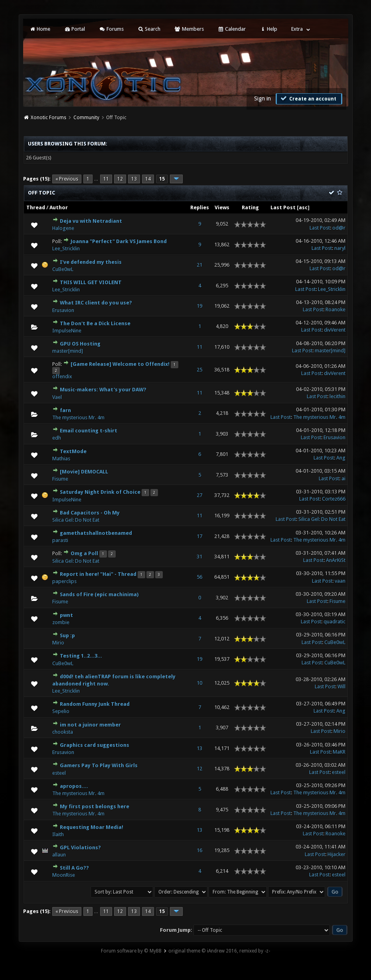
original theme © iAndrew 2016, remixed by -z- (219, 951)
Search (149, 29)
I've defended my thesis (91, 262)
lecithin (337, 396)
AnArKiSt (336, 560)
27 (199, 495)
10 (199, 683)
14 (148, 179)
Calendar (232, 29)
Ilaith (58, 834)
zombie (61, 622)
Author (59, 207)
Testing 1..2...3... (81, 656)
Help (268, 29)
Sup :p (67, 635)
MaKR (339, 752)
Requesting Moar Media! (92, 827)
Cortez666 (334, 499)
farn (65, 410)
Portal (75, 29)
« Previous (67, 179)
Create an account (308, 98)
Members (189, 29)
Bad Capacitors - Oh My (90, 513)
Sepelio (61, 711)
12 (120, 179)
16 (199, 850)
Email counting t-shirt (89, 431)
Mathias (61, 459)
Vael (57, 397)
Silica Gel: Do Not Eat (76, 520)
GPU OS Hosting (80, 344)
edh (57, 438)
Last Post (283, 207)
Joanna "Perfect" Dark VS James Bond (119, 241)
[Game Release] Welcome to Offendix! (120, 364)
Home (40, 29)
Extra (297, 29)
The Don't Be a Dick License (95, 323)
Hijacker (336, 854)
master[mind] (68, 351)
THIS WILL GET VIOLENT (91, 282)
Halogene (63, 228)
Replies (200, 207)
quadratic (334, 622)
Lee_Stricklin (66, 248)
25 (199, 370)
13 (134, 179)
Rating (250, 207)
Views (222, 207)
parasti (60, 540)
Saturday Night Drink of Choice (100, 492)
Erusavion (63, 310)
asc (303, 207)
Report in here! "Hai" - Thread (98, 574)
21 (199, 265)
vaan (340, 581)
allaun (59, 855)
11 (106, 179)
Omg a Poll (84, 553)
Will (341, 686)
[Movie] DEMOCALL (84, 472)
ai (343, 478)
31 (199, 557)
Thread (36, 207)
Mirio (58, 643)
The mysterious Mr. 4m (78, 417)
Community (86, 118)
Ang (341, 458)
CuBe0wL (63, 269)
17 (199, 536)
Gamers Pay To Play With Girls (99, 765)
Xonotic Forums (48, 118)
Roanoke (335, 309)
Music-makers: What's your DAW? (103, 390)
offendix (62, 376)
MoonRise (64, 875)
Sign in (262, 98)
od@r (339, 228)
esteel (59, 773)
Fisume (60, 479)
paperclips (64, 581)
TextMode (73, 451)
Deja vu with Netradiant (91, 221)
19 (199, 306)
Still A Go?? (74, 868)
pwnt (66, 615)
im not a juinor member (90, 725)
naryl (340, 248)
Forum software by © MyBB (131, 951)
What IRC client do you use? (96, 303)
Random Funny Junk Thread (95, 704)
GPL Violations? (80, 847)
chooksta (63, 732)
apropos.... (74, 786)
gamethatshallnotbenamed (96, 533)
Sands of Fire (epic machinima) (99, 594)
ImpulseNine (67, 331)
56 (199, 577)
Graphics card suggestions (95, 745)
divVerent (335, 330)
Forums (111, 29)
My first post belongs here (95, 806)
